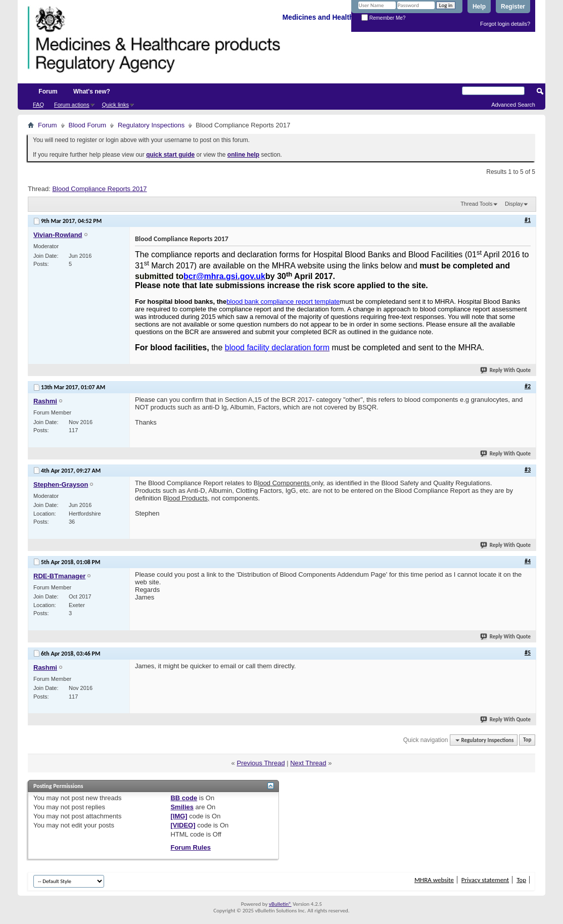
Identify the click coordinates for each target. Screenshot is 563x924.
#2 (528, 386)
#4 (528, 561)
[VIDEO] (183, 825)
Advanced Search (513, 105)
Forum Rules (190, 847)
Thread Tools (476, 204)
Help (479, 7)
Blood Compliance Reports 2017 (99, 189)
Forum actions (72, 105)
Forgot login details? (505, 24)
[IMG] (179, 816)
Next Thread (308, 763)
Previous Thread (261, 763)
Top (527, 740)
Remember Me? (383, 18)
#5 (528, 653)
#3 (528, 470)
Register (513, 7)
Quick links (115, 105)
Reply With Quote (506, 370)
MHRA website (434, 880)
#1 (528, 220)
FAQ (38, 105)
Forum (48, 91)
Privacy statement (485, 880)
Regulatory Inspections (151, 125)
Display (514, 204)
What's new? (92, 91)
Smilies (182, 807)
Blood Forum (87, 125)
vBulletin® (280, 904)
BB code (184, 798)
